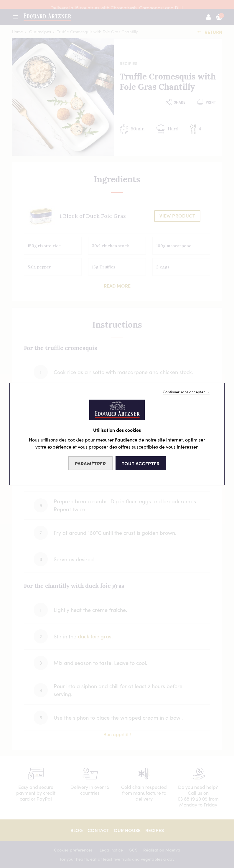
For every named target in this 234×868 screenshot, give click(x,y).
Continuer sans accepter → (186, 391)
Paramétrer (90, 463)
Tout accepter (141, 463)
